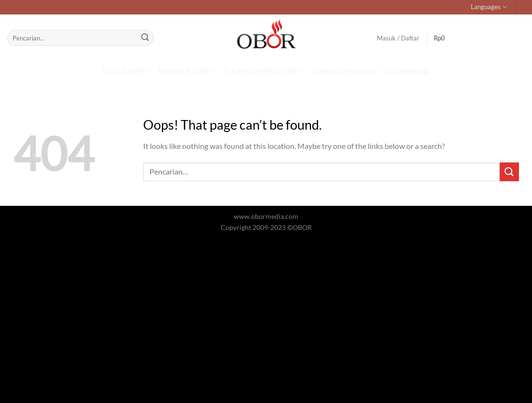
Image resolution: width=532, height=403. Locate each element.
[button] (445, 38)
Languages (489, 7)
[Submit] (145, 38)
